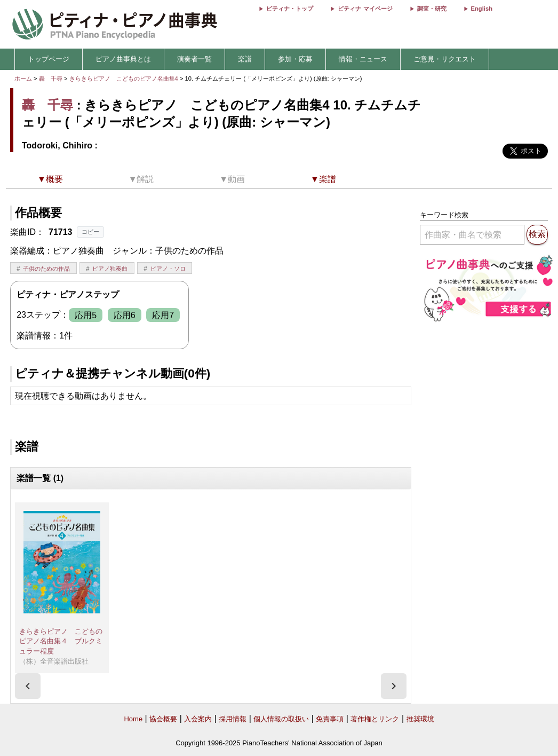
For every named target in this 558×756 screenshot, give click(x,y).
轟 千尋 (51, 78)
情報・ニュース (363, 59)
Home (133, 719)
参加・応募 (295, 59)
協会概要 (163, 719)
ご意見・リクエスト (445, 59)
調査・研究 (432, 9)
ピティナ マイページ (365, 9)
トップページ (49, 59)
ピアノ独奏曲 (110, 269)
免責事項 (330, 719)
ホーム (23, 78)
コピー (90, 232)
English (482, 9)
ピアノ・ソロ (168, 269)
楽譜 (245, 59)
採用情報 (233, 719)
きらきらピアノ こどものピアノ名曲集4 (125, 78)
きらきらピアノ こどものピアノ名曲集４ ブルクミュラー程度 (61, 641)
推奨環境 (420, 719)
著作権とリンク (375, 719)
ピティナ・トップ (290, 9)
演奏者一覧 (194, 59)
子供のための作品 (46, 269)
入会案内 (198, 719)
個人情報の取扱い (281, 719)
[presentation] (28, 686)
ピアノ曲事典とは (123, 59)
